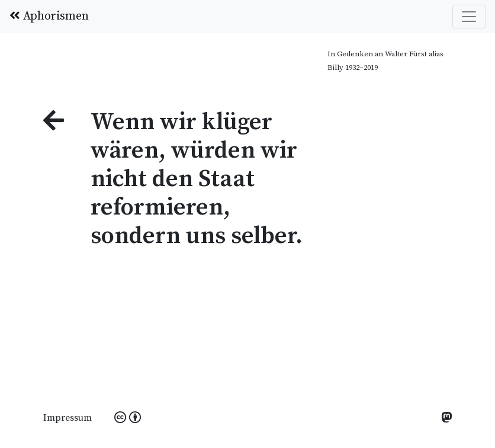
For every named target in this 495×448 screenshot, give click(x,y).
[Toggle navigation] (469, 17)
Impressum (67, 418)
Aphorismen (49, 16)
